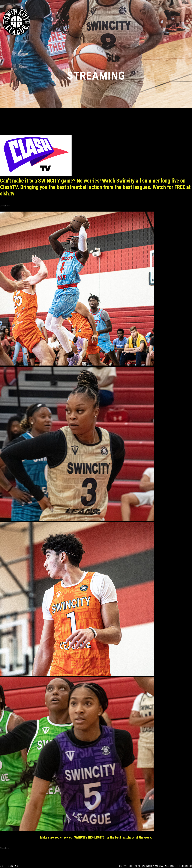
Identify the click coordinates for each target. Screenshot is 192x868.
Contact (14, 866)
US (2, 866)
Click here (5, 206)
